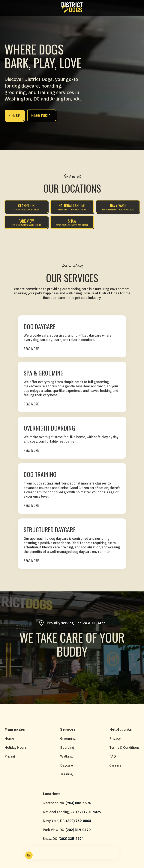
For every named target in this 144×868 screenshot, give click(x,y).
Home (9, 738)
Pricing (10, 756)
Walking (66, 756)
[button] (6, 8)
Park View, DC (53, 830)
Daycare (67, 765)
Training (66, 774)
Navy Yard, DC (54, 821)
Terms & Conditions (124, 747)
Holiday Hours (16, 747)
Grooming (68, 738)
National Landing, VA (59, 812)
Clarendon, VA (53, 803)
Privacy (115, 738)
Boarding (67, 747)
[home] (72, 8)
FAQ (113, 756)
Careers (115, 765)
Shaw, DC (50, 839)
